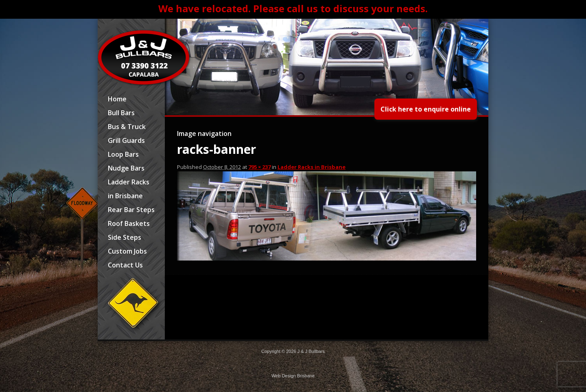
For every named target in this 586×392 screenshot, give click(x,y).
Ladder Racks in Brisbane (129, 189)
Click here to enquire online (426, 109)
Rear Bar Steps (131, 210)
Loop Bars (123, 154)
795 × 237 (259, 167)
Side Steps (125, 237)
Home (117, 99)
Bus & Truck (127, 127)
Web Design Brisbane (293, 376)
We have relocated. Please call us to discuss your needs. (293, 8)
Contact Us (125, 265)
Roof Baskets (129, 223)
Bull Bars (121, 113)
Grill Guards (126, 140)
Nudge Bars (126, 168)
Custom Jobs (127, 251)
